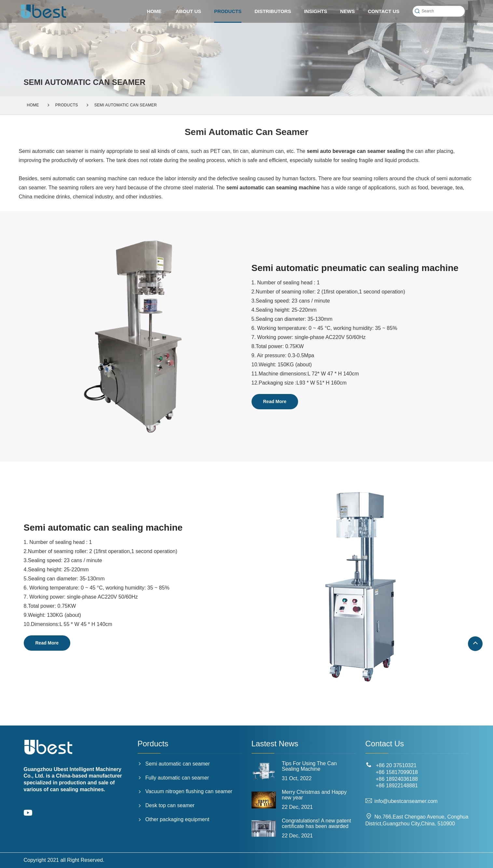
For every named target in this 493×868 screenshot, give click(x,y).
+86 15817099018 (397, 772)
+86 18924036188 (397, 779)
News (347, 11)
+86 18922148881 (397, 786)
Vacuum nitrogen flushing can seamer (185, 791)
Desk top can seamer (166, 805)
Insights (315, 11)
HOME (154, 11)
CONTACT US (383, 11)
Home (33, 105)
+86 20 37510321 (396, 765)
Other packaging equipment (174, 819)
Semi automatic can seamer (126, 105)
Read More (275, 401)
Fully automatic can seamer (173, 778)
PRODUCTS (228, 16)
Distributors (273, 11)
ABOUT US (188, 11)
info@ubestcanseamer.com (402, 801)
